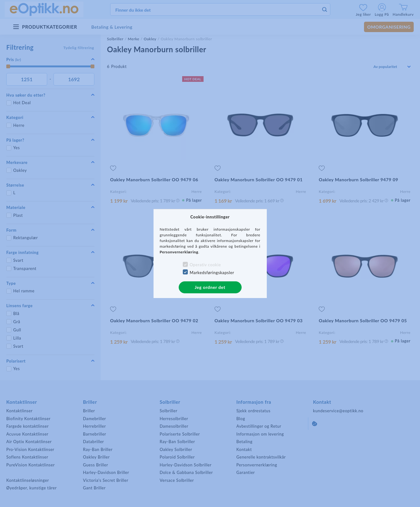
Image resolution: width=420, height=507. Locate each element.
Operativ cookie (205, 265)
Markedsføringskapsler (212, 273)
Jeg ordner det (210, 287)
